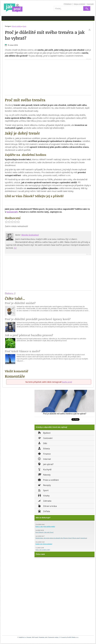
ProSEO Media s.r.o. (73, 637)
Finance (44, 454)
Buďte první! (67, 382)
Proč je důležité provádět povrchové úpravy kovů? (38, 319)
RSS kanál (35, 637)
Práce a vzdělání (48, 480)
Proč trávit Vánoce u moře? (23, 351)
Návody (44, 474)
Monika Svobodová (30, 235)
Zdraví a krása (47, 506)
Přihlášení (68, 4)
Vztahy (43, 495)
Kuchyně (44, 469)
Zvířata (44, 511)
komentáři (12, 212)
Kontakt (90, 4)
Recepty (44, 485)
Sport (43, 490)
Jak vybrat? (45, 464)
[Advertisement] (26, 77)
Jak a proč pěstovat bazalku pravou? (29, 335)
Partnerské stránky (53, 637)
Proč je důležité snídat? (20, 303)
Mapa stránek (79, 4)
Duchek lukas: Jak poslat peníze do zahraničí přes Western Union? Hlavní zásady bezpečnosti (61, 538)
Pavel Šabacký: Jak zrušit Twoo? (44, 532)
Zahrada (44, 501)
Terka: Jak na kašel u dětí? (43, 550)
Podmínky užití (43, 637)
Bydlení (44, 433)
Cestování (45, 438)
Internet (44, 459)
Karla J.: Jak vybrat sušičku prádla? (45, 526)
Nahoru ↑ (10, 293)
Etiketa (44, 448)
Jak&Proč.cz (22, 637)
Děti (42, 443)
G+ (15, 248)
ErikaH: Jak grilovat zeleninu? (44, 544)
